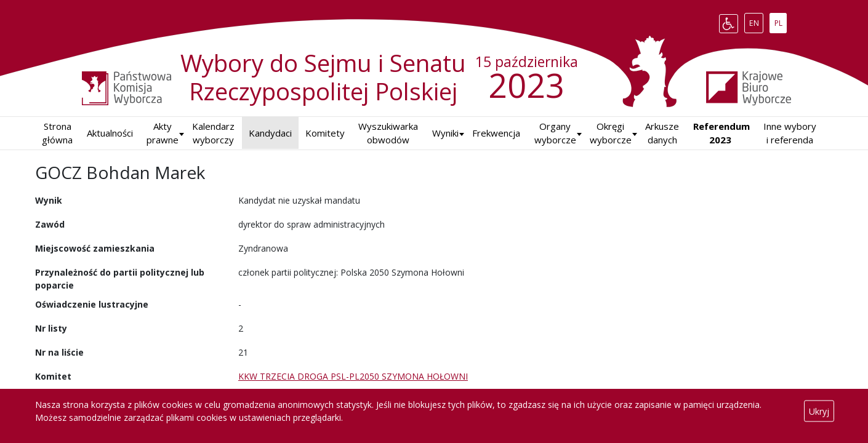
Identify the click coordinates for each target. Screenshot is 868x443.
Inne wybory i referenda (790, 133)
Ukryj (819, 411)
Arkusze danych (662, 133)
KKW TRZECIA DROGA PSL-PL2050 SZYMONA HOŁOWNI (353, 376)
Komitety (325, 133)
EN (756, 21)
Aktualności (110, 133)
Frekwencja (496, 133)
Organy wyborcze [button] (555, 133)
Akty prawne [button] (163, 133)
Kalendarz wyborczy (213, 133)
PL (781, 21)
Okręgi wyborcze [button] (611, 133)
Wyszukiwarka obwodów (388, 133)
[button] (445, 133)
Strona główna (57, 133)
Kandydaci (270, 133)
